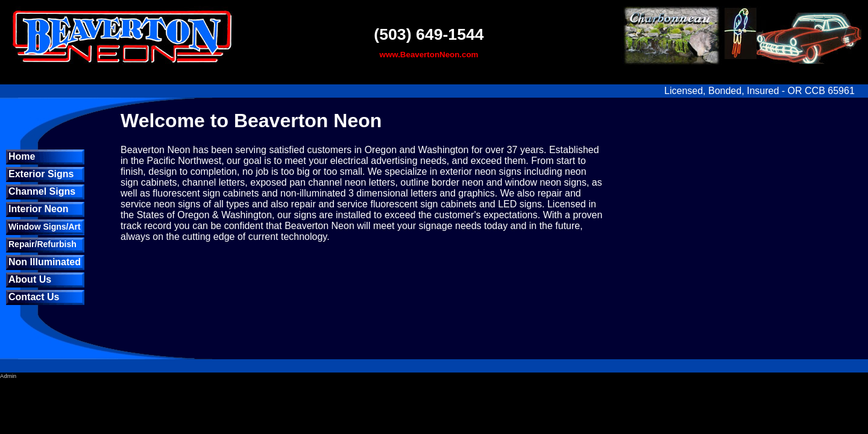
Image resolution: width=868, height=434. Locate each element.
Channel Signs (42, 191)
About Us (30, 279)
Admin (8, 376)
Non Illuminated (45, 262)
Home (22, 156)
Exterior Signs (41, 174)
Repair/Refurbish (42, 244)
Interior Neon (39, 209)
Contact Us (34, 297)
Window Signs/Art (45, 227)
